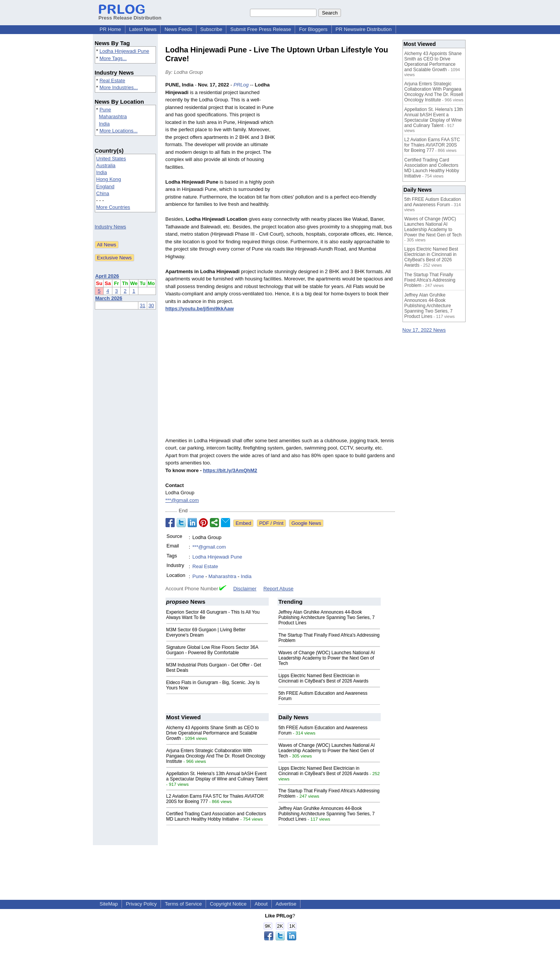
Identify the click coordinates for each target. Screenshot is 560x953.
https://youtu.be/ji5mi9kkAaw (200, 309)
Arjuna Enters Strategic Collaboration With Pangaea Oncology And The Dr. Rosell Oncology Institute (216, 756)
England (106, 187)
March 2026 (109, 298)
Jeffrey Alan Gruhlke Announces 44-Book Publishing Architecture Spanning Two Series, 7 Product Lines (326, 617)
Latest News (143, 29)
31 (143, 305)
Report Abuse (278, 589)
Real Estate (112, 81)
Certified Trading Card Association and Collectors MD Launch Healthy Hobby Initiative (216, 816)
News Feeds (178, 29)
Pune (105, 110)
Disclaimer (245, 589)
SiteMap (109, 904)
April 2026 (107, 276)
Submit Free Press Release (261, 29)
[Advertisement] (338, 137)
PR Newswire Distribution (364, 29)
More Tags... (113, 58)
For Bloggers (313, 29)
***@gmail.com (182, 500)
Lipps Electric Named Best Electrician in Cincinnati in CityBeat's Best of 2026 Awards (323, 678)
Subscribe (211, 29)
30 (151, 305)
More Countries (113, 207)
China (103, 193)
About (261, 904)
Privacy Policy (141, 904)
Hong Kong (109, 179)
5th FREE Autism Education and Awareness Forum (433, 202)
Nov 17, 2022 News (424, 330)
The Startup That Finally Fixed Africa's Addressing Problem (430, 280)
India (104, 124)
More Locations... (118, 131)
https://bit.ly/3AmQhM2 (230, 470)
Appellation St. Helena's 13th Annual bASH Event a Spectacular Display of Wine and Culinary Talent (217, 776)
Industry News (110, 227)
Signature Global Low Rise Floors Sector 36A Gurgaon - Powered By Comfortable (212, 650)
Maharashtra (113, 116)
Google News (306, 523)
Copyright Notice (228, 904)
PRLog (241, 85)
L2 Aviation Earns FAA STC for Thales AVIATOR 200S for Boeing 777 (432, 145)
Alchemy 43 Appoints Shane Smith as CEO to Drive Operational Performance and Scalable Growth (213, 733)
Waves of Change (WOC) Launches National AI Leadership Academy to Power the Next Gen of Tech (326, 658)
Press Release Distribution (130, 15)
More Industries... (118, 87)
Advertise (286, 904)
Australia (106, 165)
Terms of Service (183, 904)
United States (111, 159)
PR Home (110, 29)
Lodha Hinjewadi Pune (124, 51)
